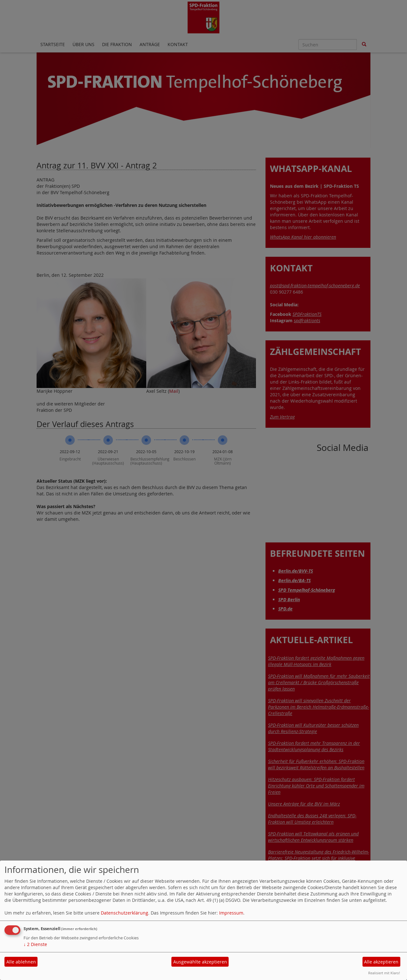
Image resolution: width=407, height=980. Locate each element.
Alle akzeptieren (381, 962)
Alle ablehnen (21, 962)
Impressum (231, 913)
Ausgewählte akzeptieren (200, 962)
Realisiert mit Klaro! (384, 973)
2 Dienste (35, 944)
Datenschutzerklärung (124, 913)
